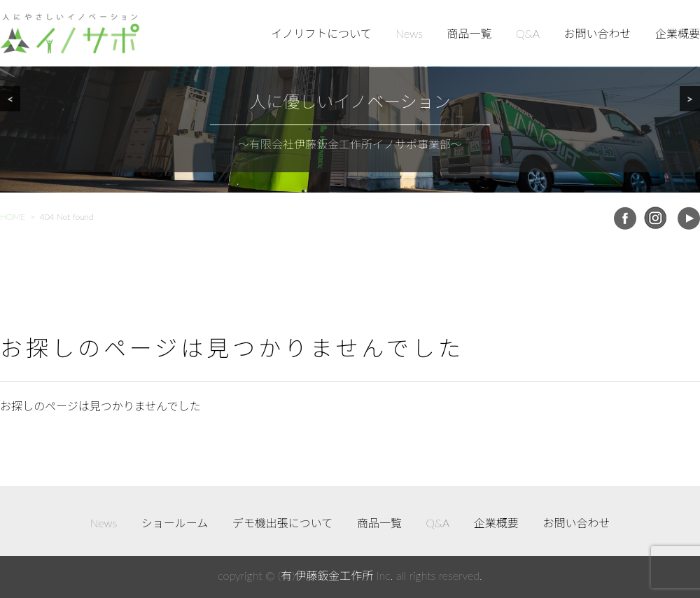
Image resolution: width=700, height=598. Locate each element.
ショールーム (175, 523)
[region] (350, 96)
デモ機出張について (283, 523)
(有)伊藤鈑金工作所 (325, 575)
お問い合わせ (597, 33)
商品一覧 (470, 33)
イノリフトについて (321, 33)
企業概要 (678, 33)
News (409, 33)
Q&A (528, 33)
